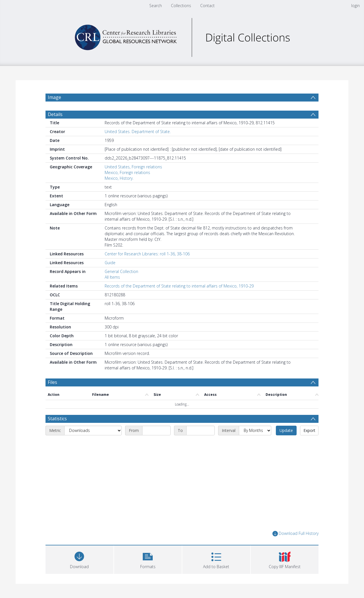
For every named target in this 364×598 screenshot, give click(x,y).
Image (54, 97)
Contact (207, 6)
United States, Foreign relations (133, 167)
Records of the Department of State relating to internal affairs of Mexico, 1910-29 (179, 286)
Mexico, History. (119, 178)
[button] (148, 559)
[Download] (79, 559)
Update (286, 430)
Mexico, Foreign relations (127, 172)
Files (52, 382)
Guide (110, 263)
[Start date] (156, 431)
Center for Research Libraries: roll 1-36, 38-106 (147, 254)
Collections (181, 6)
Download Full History (295, 534)
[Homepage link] (182, 36)
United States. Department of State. (138, 132)
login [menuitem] (355, 6)
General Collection (121, 271)
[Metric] (93, 431)
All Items (112, 277)
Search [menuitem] (156, 6)
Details (55, 114)
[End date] (200, 431)
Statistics (57, 419)
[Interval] (255, 431)
